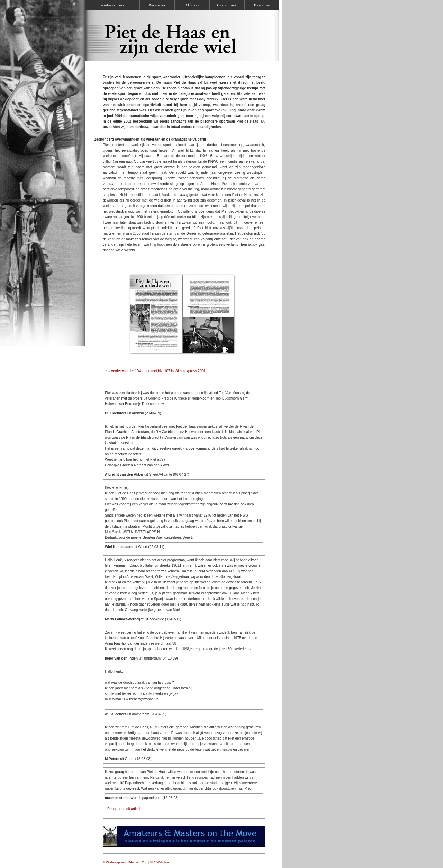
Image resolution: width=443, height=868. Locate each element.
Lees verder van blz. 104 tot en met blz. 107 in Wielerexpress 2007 (154, 371)
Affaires (192, 5)
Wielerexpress (116, 862)
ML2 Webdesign (161, 862)
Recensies (157, 5)
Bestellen (262, 5)
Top (145, 862)
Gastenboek (227, 5)
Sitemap (134, 862)
